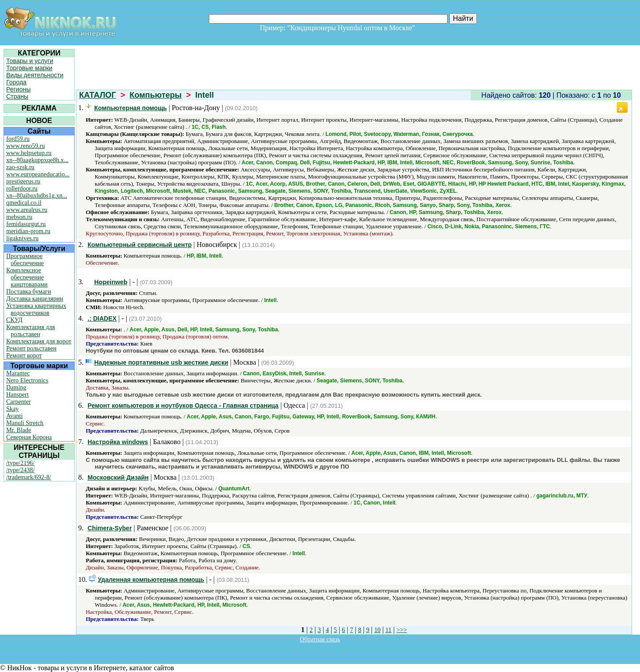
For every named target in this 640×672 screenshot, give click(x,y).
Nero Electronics (27, 380)
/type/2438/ (20, 470)
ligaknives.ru (22, 238)
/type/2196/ (20, 463)
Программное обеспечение (25, 260)
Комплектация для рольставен (31, 331)
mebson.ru (19, 217)
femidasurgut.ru (26, 224)
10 (377, 630)
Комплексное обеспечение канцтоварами (27, 277)
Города (16, 82)
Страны (17, 96)
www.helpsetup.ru (29, 153)
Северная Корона (29, 437)
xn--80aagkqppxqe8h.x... (37, 160)
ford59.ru (18, 139)
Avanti (14, 416)
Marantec (18, 373)
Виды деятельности (35, 75)
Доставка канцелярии (35, 299)
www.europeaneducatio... (38, 174)
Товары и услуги (30, 61)
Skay (12, 409)
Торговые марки (29, 68)
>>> (402, 630)
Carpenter (18, 402)
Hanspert (18, 395)
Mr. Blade (19, 430)
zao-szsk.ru (20, 167)
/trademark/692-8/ (29, 477)
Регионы (18, 89)
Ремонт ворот (24, 356)
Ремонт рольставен (31, 348)
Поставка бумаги (29, 292)
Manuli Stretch (25, 423)
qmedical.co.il (24, 203)
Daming (16, 388)
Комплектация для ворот (39, 341)
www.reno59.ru (26, 146)
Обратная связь (320, 639)
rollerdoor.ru (22, 189)
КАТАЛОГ (98, 95)
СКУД (14, 320)
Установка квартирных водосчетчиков (36, 309)
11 (388, 630)
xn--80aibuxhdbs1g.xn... (37, 196)
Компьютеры (156, 95)
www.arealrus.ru (27, 210)
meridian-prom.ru (28, 231)
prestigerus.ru (23, 181)
